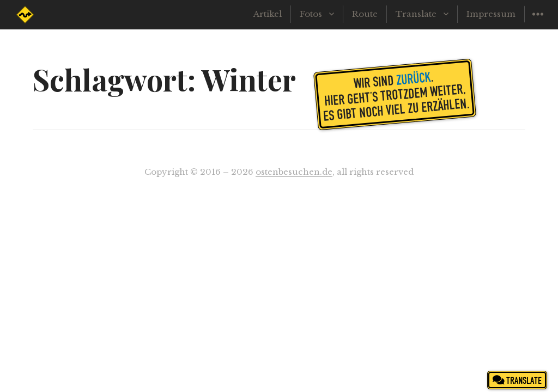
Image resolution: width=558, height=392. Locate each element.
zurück (413, 78)
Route (365, 14)
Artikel (268, 14)
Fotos (311, 14)
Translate (416, 14)
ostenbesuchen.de (294, 172)
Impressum (491, 14)
